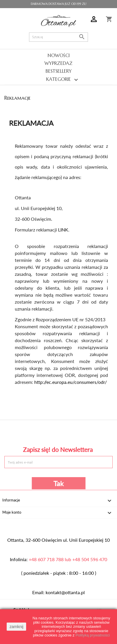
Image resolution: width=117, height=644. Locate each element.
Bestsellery (59, 71)
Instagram (92, 432)
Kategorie (59, 80)
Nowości (59, 55)
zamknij (16, 627)
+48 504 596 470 (90, 559)
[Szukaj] (59, 37)
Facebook (25, 432)
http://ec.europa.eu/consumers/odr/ (71, 382)
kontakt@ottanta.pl (65, 592)
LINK (63, 230)
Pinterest (59, 432)
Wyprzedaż (59, 63)
